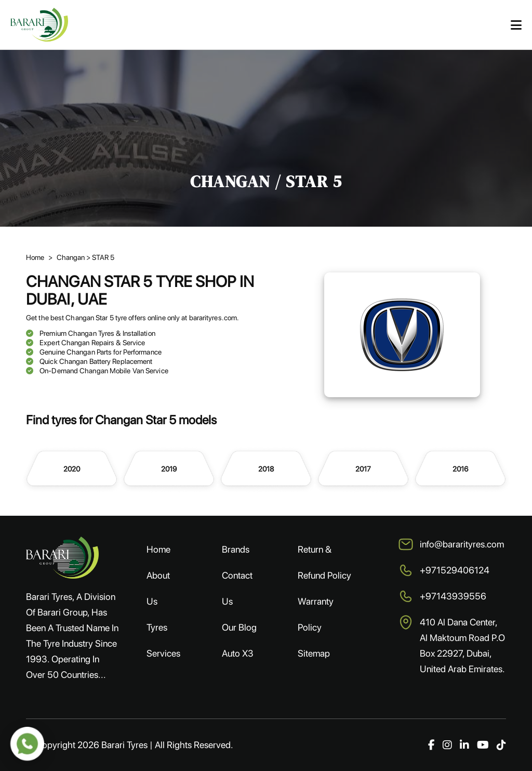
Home (35, 257)
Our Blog (239, 627)
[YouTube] (483, 745)
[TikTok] (501, 745)
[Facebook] (431, 745)
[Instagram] (447, 745)
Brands (236, 549)
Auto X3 (238, 653)
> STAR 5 (100, 257)
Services (163, 653)
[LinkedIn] (464, 745)
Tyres (157, 627)
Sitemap (314, 653)
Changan (71, 257)
